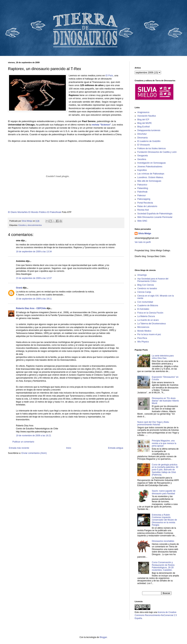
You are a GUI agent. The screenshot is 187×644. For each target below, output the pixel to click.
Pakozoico (142, 185)
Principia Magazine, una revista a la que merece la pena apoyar (164, 443)
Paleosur (141, 196)
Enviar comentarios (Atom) (34, 453)
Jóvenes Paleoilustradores (150, 167)
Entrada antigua (116, 448)
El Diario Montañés (18, 212)
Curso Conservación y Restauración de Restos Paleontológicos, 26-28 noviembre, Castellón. (163, 566)
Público (43, 212)
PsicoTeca (142, 338)
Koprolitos (142, 170)
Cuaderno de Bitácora (148, 306)
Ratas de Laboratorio (147, 206)
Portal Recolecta (145, 203)
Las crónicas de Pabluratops (151, 174)
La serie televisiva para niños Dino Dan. (163, 357)
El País (109, 75)
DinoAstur (142, 134)
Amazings (142, 275)
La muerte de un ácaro (148, 320)
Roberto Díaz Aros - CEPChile (31, 308)
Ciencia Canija (144, 292)
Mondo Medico (144, 331)
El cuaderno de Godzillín (149, 141)
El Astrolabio (143, 309)
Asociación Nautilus (147, 116)
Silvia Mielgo (145, 233)
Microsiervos (143, 327)
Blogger (103, 637)
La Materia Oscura (146, 316)
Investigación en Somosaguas (152, 163)
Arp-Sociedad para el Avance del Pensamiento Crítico (153, 280)
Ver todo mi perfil (143, 242)
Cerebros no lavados (147, 288)
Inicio (69, 448)
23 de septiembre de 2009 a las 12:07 (34, 278)
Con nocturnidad (145, 302)
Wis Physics (143, 342)
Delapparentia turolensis (149, 130)
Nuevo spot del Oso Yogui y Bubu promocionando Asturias (153, 423)
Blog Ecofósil (143, 127)
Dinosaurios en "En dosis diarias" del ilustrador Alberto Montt (165, 401)
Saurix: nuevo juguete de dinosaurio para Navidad (164, 492)
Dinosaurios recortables (163, 541)
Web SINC (142, 221)
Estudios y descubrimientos (30, 225)
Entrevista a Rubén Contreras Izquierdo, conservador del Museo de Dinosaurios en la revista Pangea (164, 520)
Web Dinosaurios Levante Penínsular (155, 217)
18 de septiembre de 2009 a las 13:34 (34, 252)
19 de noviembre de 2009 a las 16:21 (34, 436)
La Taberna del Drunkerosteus (152, 324)
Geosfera (142, 159)
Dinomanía (142, 138)
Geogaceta (143, 156)
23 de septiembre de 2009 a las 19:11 (34, 299)
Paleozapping (144, 199)
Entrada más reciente (19, 448)
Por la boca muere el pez (149, 334)
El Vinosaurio (144, 145)
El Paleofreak (54, 212)
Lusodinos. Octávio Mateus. (150, 177)
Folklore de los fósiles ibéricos (152, 148)
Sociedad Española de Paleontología (155, 214)
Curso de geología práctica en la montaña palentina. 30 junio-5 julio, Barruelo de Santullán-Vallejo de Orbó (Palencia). (165, 470)
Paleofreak (142, 192)
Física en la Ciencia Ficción (150, 313)
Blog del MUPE (145, 123)
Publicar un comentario (23, 442)
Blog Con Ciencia (146, 285)
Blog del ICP (143, 120)
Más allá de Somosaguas (149, 181)
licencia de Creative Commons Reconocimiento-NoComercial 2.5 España (156, 615)
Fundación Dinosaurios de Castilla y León (157, 152)
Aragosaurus (143, 112)
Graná (19, 288)
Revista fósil (143, 210)
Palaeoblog (143, 188)
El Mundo (34, 212)
